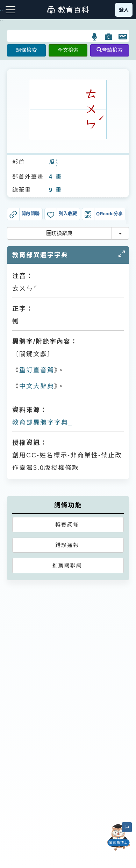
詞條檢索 (26, 50)
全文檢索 (68, 50)
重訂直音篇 (37, 370)
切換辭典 (59, 233)
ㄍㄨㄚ (57, 163)
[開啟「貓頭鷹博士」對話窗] (119, 837)
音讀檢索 (110, 50)
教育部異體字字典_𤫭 (43, 422)
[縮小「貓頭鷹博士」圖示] (127, 827)
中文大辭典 (37, 386)
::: (3, 21)
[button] (95, 37)
